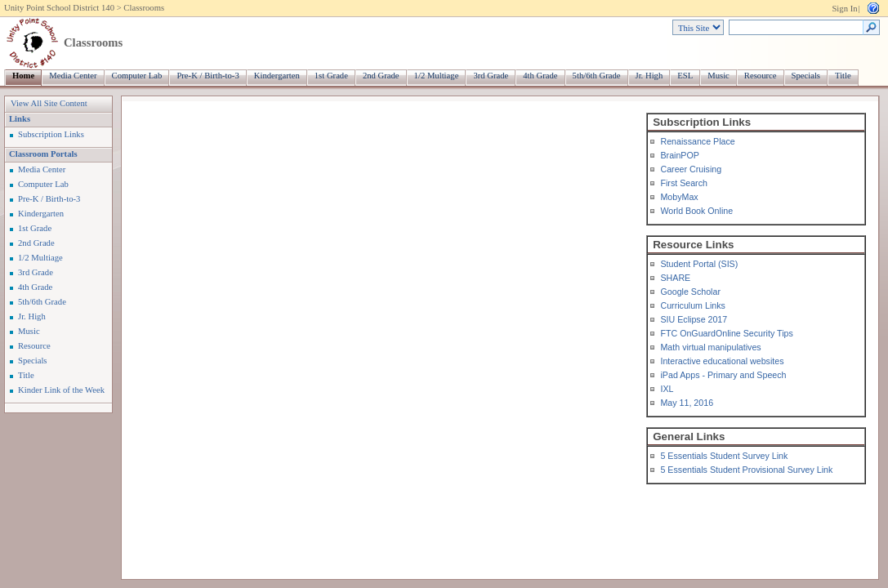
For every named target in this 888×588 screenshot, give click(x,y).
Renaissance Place (697, 141)
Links (20, 119)
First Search (683, 183)
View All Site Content (49, 103)
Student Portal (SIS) (699, 264)
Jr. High (649, 76)
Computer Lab (137, 76)
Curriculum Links (692, 305)
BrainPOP (679, 155)
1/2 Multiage (437, 76)
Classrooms (144, 8)
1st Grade (331, 76)
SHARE (675, 278)
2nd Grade (381, 76)
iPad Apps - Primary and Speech (723, 375)
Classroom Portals (43, 154)
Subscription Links (51, 134)
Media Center (73, 76)
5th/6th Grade (597, 76)
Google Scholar (690, 292)
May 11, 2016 (687, 403)
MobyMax (679, 197)
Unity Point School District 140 (59, 8)
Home (23, 76)
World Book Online (696, 211)
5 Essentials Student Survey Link (724, 456)
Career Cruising (691, 169)
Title (843, 76)
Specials (806, 76)
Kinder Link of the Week (61, 390)
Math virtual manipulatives (710, 347)
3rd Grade (491, 76)
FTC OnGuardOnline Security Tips (726, 333)
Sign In (844, 9)
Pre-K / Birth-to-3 (207, 76)
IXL (667, 389)
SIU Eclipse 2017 (694, 319)
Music (718, 76)
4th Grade (540, 76)
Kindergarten (277, 76)
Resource (761, 76)
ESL (685, 76)
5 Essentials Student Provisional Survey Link (746, 470)
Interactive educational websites (722, 361)
